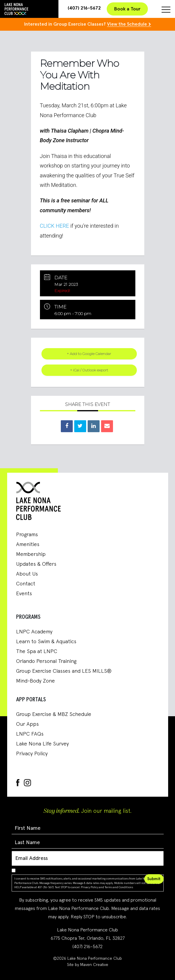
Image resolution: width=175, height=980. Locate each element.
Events (24, 594)
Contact (26, 584)
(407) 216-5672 (84, 8)
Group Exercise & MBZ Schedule (54, 714)
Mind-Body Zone (35, 681)
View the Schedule (127, 24)
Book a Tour (127, 9)
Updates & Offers (36, 564)
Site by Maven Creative (88, 965)
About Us (27, 574)
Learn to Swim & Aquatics (46, 642)
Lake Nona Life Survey (42, 744)
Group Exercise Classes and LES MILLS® (64, 671)
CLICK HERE (55, 226)
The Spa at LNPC (37, 652)
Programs (27, 535)
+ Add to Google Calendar (89, 354)
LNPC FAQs (30, 734)
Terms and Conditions (119, 887)
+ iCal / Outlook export (89, 370)
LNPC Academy (34, 632)
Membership (31, 554)
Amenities (28, 545)
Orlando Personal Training (46, 661)
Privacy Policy (32, 754)
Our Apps (27, 724)
